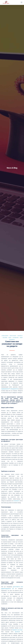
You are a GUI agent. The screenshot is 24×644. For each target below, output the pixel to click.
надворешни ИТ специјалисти (10, 389)
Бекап (10, 338)
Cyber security (5, 336)
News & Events (13, 336)
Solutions (5, 338)
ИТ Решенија (16, 338)
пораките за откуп (17, 630)
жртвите (17, 632)
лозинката (16, 501)
